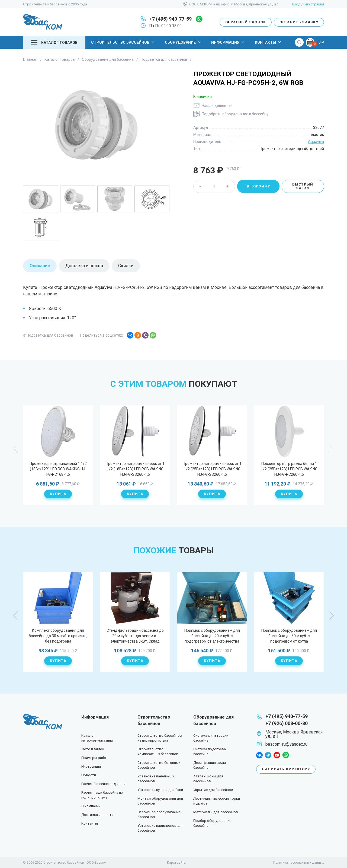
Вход (296, 4)
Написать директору (286, 769)
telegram (268, 755)
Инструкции (91, 766)
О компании (91, 806)
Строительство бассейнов (123, 42)
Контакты (269, 42)
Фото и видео (93, 749)
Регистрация (314, 4)
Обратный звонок (246, 22)
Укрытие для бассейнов (213, 790)
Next (331, 449)
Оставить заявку (299, 22)
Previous (16, 449)
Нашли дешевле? (217, 106)
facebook (259, 755)
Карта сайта (176, 863)
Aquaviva (316, 142)
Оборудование (183, 42)
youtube (277, 755)
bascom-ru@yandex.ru (286, 744)
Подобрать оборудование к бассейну (235, 114)
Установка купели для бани (160, 790)
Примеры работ (95, 758)
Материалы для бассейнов (216, 812)
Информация (228, 42)
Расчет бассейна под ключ (103, 784)
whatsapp (199, 19)
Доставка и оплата (97, 815)
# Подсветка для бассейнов (48, 335)
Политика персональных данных (299, 863)
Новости (89, 775)
